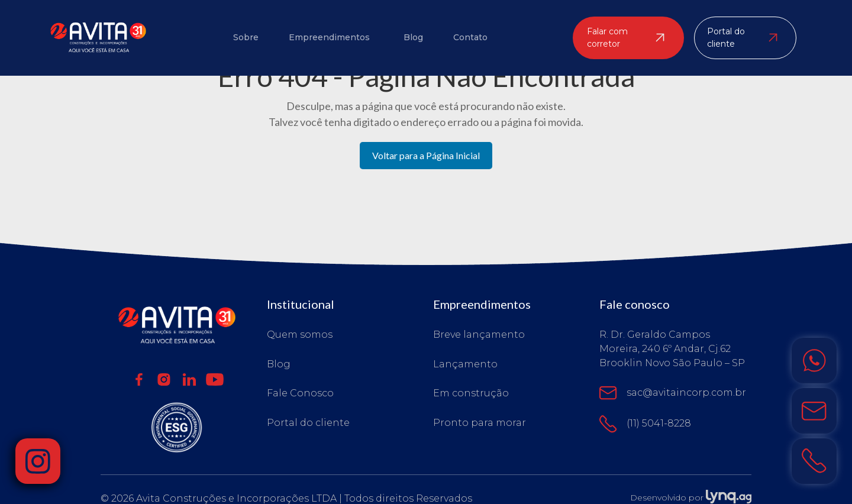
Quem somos (300, 335)
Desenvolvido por (691, 497)
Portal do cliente (743, 37)
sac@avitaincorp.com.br (673, 393)
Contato (470, 37)
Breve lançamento (479, 335)
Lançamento (465, 364)
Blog (413, 37)
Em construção (471, 393)
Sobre (246, 37)
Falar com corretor (626, 37)
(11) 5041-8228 (646, 424)
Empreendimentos (329, 37)
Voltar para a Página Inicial (426, 155)
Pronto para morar (480, 422)
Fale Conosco (300, 393)
